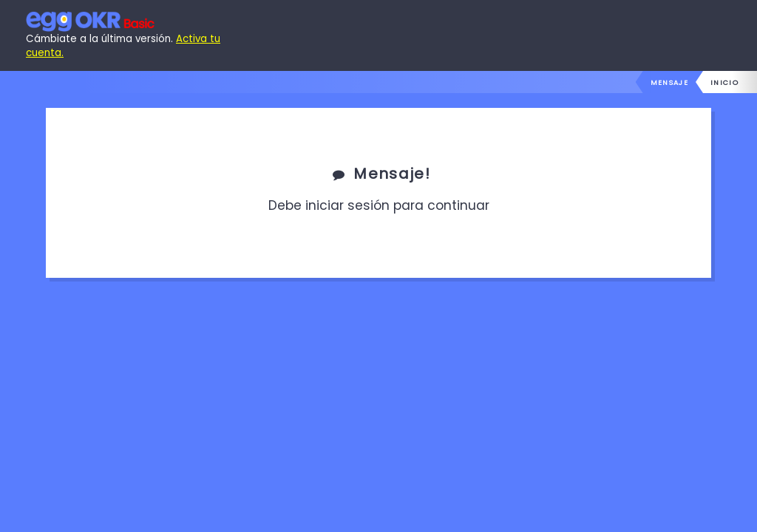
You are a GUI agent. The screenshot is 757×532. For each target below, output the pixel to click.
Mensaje (669, 82)
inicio (724, 82)
